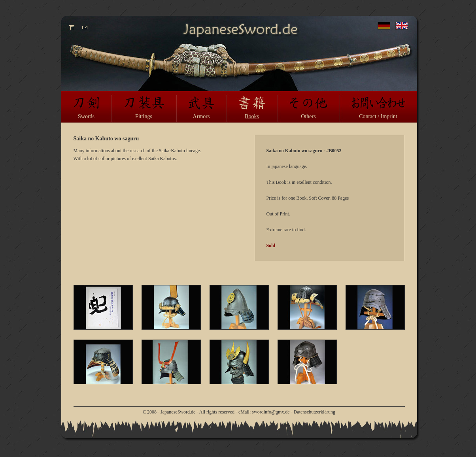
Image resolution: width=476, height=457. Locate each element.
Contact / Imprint (378, 116)
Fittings (144, 116)
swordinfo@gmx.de (271, 412)
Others (308, 116)
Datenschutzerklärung (314, 412)
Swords (86, 116)
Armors (201, 116)
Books (252, 116)
